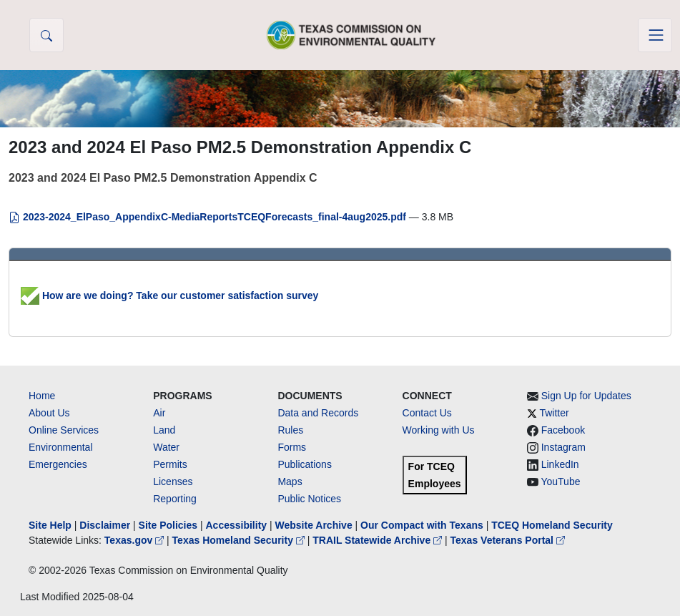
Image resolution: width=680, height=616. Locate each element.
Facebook (563, 430)
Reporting (175, 499)
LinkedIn (560, 464)
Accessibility (237, 525)
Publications (305, 464)
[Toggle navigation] (655, 35)
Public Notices (309, 499)
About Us (49, 413)
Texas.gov (135, 540)
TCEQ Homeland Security (552, 525)
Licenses (173, 481)
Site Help (50, 525)
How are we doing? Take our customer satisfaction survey (169, 295)
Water (166, 447)
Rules (290, 430)
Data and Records (318, 413)
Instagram (563, 447)
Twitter (554, 413)
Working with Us (439, 430)
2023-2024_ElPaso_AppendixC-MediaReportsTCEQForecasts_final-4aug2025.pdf (209, 217)
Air (159, 413)
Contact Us (427, 413)
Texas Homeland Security (240, 540)
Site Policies (168, 525)
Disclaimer (105, 525)
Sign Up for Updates (586, 396)
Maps (290, 481)
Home (42, 396)
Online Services (64, 430)
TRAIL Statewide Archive (379, 540)
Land (164, 430)
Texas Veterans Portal (508, 540)
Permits (170, 464)
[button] (46, 35)
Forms (292, 447)
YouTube (560, 481)
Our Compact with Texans (422, 525)
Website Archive (314, 525)
